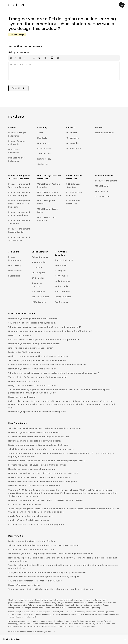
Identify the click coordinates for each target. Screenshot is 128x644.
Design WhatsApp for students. (24, 585)
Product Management (106, 181)
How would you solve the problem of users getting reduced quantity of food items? (50, 331)
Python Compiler (40, 257)
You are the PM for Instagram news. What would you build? (38, 377)
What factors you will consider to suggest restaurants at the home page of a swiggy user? (54, 373)
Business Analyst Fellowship (17, 159)
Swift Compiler (62, 286)
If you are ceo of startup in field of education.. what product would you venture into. (51, 589)
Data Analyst (102, 191)
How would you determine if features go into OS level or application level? (46, 500)
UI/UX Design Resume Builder (48, 211)
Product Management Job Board (19, 222)
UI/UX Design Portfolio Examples (49, 185)
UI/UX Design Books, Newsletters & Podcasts (49, 194)
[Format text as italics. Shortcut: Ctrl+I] (25, 58)
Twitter (72, 133)
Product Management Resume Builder (19, 230)
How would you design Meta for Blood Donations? (33, 319)
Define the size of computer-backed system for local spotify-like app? (44, 577)
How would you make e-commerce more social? (32, 369)
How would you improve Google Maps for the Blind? (34, 344)
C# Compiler (38, 278)
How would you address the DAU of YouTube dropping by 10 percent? (43, 473)
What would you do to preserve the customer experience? (37, 360)
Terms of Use (44, 154)
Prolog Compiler (63, 297)
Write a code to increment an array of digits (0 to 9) (34, 486)
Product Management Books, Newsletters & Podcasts (19, 204)
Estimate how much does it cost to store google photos (36, 524)
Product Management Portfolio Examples (19, 194)
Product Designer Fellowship (17, 143)
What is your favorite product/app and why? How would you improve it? (45, 327)
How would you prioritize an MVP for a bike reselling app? (37, 412)
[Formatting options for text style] (13, 58)
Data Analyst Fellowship (15, 151)
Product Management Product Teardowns (19, 214)
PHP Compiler (61, 276)
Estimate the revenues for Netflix (25, 505)
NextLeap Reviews (104, 133)
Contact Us (43, 164)
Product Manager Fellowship (17, 134)
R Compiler (60, 271)
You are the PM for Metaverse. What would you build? (35, 581)
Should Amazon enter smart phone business (30, 516)
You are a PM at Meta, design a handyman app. (32, 323)
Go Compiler (61, 265)
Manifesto (42, 138)
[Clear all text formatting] (46, 58)
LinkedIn (72, 138)
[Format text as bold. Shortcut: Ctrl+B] (20, 58)
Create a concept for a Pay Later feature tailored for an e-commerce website (47, 365)
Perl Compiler (61, 302)
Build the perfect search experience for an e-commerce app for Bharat (44, 339)
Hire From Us (44, 143)
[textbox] (64, 71)
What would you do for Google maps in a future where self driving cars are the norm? (51, 554)
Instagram (74, 148)
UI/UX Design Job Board (46, 202)
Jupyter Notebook (64, 260)
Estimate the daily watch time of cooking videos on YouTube (39, 437)
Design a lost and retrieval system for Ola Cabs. (32, 385)
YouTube (73, 143)
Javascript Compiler (37, 285)
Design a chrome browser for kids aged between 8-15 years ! (39, 356)
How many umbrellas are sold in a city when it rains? (35, 441)
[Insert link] (34, 58)
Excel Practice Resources (73, 202)
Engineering (14, 276)
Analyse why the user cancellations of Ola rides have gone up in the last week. (48, 572)
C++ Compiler (38, 273)
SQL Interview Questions (73, 185)
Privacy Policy (44, 148)
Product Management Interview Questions (19, 185)
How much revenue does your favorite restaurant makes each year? (43, 482)
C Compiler (37, 267)
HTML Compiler (39, 302)
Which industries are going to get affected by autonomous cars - (41, 449)
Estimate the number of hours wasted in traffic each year (37, 465)
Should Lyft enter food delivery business (29, 520)
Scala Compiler (62, 291)
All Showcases (103, 196)
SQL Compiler (38, 291)
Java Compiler (39, 262)
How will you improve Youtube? (24, 381)
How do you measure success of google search (32, 469)
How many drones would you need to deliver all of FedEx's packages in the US (48, 461)
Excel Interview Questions (74, 194)
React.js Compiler (40, 297)
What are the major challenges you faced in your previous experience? (44, 545)
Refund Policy (44, 159)
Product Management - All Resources (20, 239)
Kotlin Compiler (62, 281)
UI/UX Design (102, 186)
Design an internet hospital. (22, 397)
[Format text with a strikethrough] (40, 58)
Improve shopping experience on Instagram (31, 348)
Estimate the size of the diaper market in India (32, 549)
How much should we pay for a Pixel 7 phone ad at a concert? (39, 477)
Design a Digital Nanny (20, 335)
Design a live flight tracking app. (25, 352)
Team (40, 133)
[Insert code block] (30, 58)
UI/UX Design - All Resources (46, 219)
